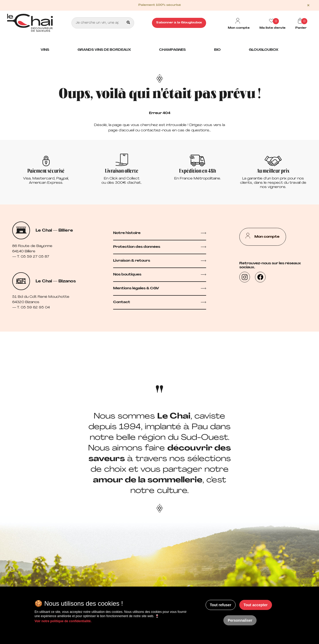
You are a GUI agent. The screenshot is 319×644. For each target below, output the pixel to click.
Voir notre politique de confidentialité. (63, 621)
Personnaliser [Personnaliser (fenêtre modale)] (240, 620)
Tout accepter (256, 605)
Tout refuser (221, 605)
